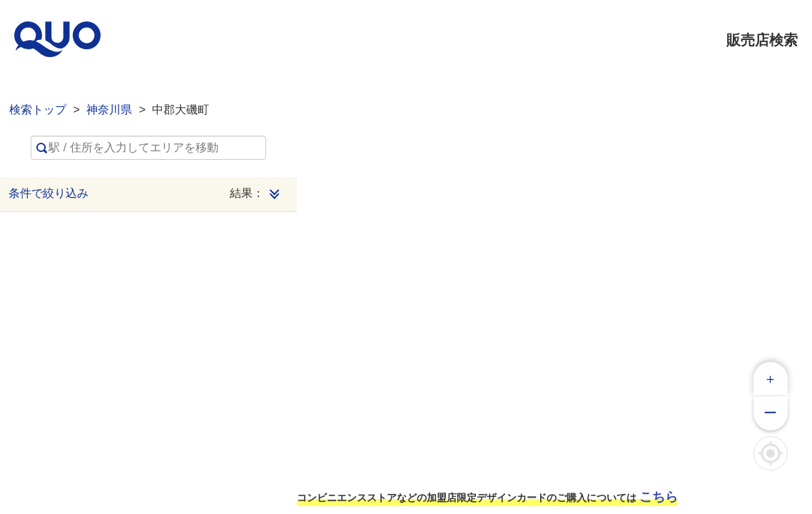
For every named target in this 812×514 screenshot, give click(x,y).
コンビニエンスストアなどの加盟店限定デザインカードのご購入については (487, 497)
